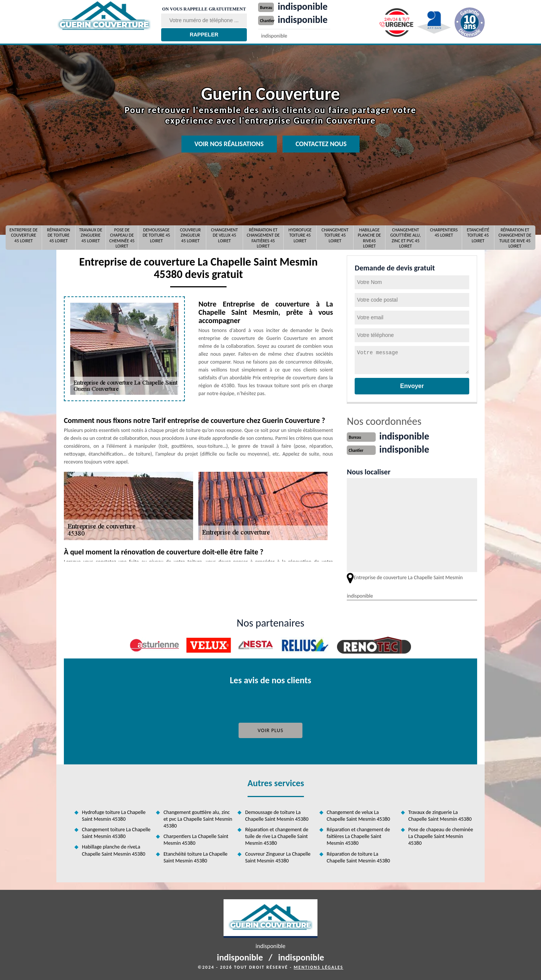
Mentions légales (319, 967)
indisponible (303, 6)
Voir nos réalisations (229, 144)
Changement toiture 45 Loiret (335, 235)
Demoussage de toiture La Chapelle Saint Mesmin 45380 (277, 816)
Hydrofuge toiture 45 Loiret (300, 235)
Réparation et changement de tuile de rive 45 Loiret (515, 238)
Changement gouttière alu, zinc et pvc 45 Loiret (406, 238)
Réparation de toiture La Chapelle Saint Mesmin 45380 (359, 857)
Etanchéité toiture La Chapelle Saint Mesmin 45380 (195, 857)
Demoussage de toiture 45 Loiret (156, 235)
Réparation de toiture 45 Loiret (59, 235)
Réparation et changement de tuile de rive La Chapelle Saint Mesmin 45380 (277, 836)
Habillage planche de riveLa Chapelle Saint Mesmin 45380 (114, 850)
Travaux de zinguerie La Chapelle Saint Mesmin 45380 (440, 816)
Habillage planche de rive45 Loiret (369, 238)
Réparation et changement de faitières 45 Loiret (263, 238)
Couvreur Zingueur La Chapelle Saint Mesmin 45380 (278, 857)
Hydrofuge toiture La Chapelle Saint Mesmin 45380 (114, 816)
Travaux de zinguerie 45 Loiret (91, 235)
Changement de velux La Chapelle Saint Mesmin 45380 (359, 816)
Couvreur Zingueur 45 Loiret (190, 235)
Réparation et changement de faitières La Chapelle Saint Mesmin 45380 (358, 836)
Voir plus (271, 730)
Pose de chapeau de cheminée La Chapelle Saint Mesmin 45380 (441, 836)
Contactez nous (321, 144)
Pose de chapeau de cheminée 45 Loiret (122, 238)
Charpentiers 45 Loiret (444, 233)
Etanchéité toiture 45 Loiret (478, 235)
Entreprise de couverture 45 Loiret (23, 235)
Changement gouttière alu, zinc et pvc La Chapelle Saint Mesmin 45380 (198, 819)
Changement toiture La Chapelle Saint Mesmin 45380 (116, 833)
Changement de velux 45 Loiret (225, 235)
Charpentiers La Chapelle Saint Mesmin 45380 (196, 840)
